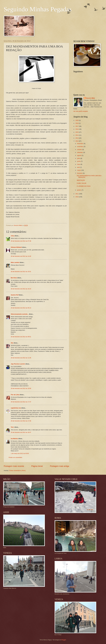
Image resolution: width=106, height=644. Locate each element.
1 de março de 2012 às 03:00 (20, 453)
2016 (77, 129)
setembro (80, 152)
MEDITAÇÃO (81, 180)
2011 (77, 194)
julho (79, 158)
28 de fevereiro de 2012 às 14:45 (21, 256)
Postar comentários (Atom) (17, 470)
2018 (77, 123)
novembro (80, 147)
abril (79, 167)
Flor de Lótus (15, 395)
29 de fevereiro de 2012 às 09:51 (21, 337)
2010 (77, 197)
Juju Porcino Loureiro (18, 364)
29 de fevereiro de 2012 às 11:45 (21, 358)
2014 (77, 135)
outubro (80, 150)
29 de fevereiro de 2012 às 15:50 (21, 388)
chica (13, 236)
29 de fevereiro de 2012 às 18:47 (21, 432)
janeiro (79, 190)
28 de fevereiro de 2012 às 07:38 (21, 241)
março (79, 170)
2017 (77, 126)
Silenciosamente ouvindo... (20, 314)
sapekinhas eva (16, 408)
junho (79, 161)
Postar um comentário (15, 457)
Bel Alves (14, 278)
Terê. (12, 427)
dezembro (80, 144)
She (12, 343)
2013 (77, 138)
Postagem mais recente (14, 466)
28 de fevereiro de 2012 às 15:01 (21, 272)
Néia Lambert (15, 262)
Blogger (64, 640)
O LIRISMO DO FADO (84, 186)
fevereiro (80, 173)
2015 (77, 132)
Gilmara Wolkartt (16, 247)
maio (79, 164)
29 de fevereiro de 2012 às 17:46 (21, 421)
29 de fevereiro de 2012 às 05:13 (21, 308)
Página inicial (37, 466)
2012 (77, 141)
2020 (77, 120)
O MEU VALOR (81, 183)
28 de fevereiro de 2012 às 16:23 (21, 289)
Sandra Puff (15, 295)
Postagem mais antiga (60, 466)
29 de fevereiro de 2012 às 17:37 (21, 402)
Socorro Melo (90, 98)
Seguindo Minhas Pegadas (38, 9)
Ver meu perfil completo (81, 111)
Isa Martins (14, 439)
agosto (79, 155)
